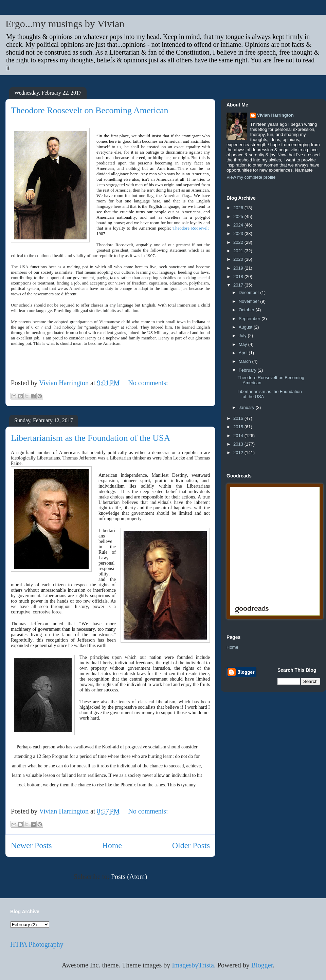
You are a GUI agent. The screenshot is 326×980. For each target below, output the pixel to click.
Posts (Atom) (129, 877)
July (243, 336)
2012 (239, 453)
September (250, 319)
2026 (239, 208)
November (250, 301)
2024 (239, 225)
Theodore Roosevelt (191, 228)
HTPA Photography (37, 944)
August (246, 327)
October (247, 310)
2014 (239, 436)
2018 (239, 277)
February (248, 370)
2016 (239, 418)
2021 (239, 251)
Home (112, 845)
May (243, 344)
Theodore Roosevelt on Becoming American (90, 110)
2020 (239, 259)
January (247, 407)
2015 (239, 427)
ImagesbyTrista (193, 965)
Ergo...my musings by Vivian (65, 24)
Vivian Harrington (275, 115)
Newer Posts (31, 845)
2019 (239, 268)
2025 (239, 217)
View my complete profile (251, 177)
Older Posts (191, 845)
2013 (239, 444)
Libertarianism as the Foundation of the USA (90, 438)
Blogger (262, 965)
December (250, 292)
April (244, 353)
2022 (239, 242)
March (246, 361)
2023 (239, 233)
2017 (239, 285)
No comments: (148, 383)
